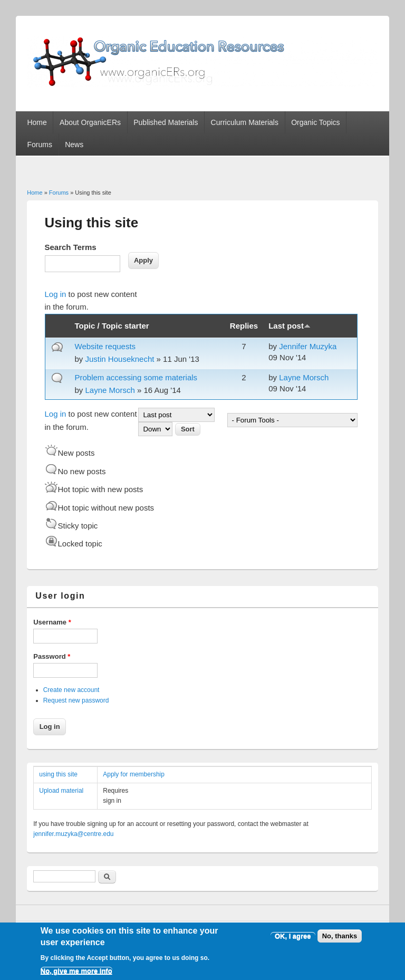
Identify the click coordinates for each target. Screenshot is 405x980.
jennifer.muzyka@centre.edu (73, 834)
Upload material (61, 791)
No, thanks (340, 941)
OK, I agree (293, 941)
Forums (39, 145)
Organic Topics (315, 122)
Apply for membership (134, 774)
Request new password (76, 700)
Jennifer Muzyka (308, 346)
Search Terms (71, 247)
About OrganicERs (90, 122)
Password (52, 656)
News (74, 145)
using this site (58, 774)
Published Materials (166, 122)
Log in (56, 294)
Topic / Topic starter (112, 326)
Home (37, 122)
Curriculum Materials (245, 122)
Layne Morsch (110, 390)
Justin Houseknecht (120, 359)
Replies (244, 326)
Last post (290, 326)
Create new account (71, 690)
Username (52, 622)
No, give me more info (76, 976)
